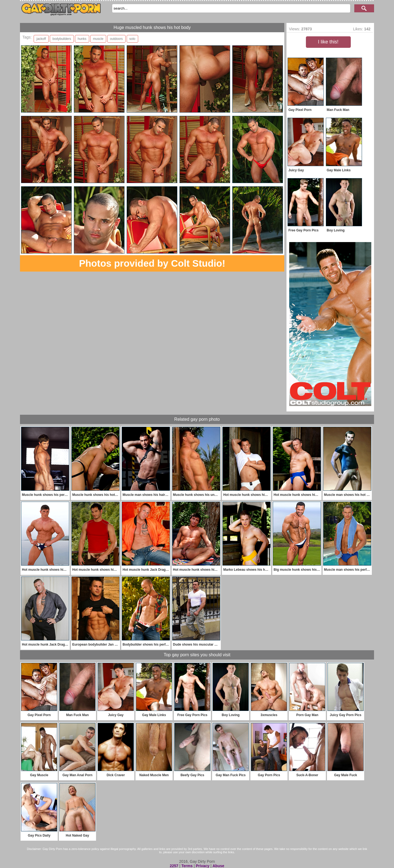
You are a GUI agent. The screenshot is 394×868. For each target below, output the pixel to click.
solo (132, 39)
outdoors (116, 39)
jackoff (41, 39)
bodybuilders (62, 39)
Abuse (218, 866)
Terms (187, 866)
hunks (82, 39)
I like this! (328, 42)
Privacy (202, 866)
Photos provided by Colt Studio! (152, 263)
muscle (98, 39)
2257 (174, 866)
